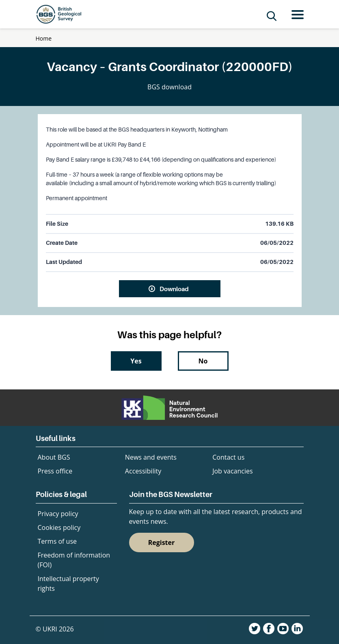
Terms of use (57, 541)
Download (174, 289)
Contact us (228, 457)
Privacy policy (58, 514)
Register (162, 542)
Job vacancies (232, 471)
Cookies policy (59, 527)
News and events (151, 457)
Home (44, 38)
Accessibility (143, 471)
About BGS (54, 457)
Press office (55, 471)
